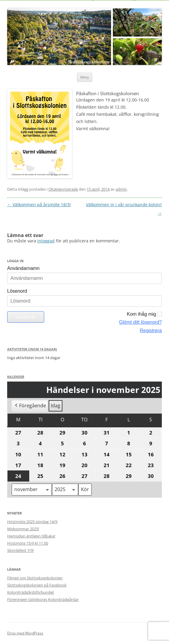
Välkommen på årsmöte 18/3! (39, 205)
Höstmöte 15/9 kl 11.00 (28, 543)
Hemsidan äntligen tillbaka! (31, 536)
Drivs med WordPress (25, 633)
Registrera (151, 331)
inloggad (46, 241)
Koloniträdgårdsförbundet (31, 592)
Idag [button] (56, 406)
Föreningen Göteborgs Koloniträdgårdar (43, 599)
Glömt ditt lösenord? (140, 322)
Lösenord (17, 291)
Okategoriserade (63, 189)
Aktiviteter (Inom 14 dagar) (32, 349)
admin (121, 189)
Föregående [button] (30, 406)
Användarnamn (23, 268)
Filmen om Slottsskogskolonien (35, 578)
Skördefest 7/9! (20, 550)
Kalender (16, 377)
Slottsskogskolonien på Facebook (37, 585)
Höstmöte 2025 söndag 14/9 (32, 522)
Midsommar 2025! (23, 529)
